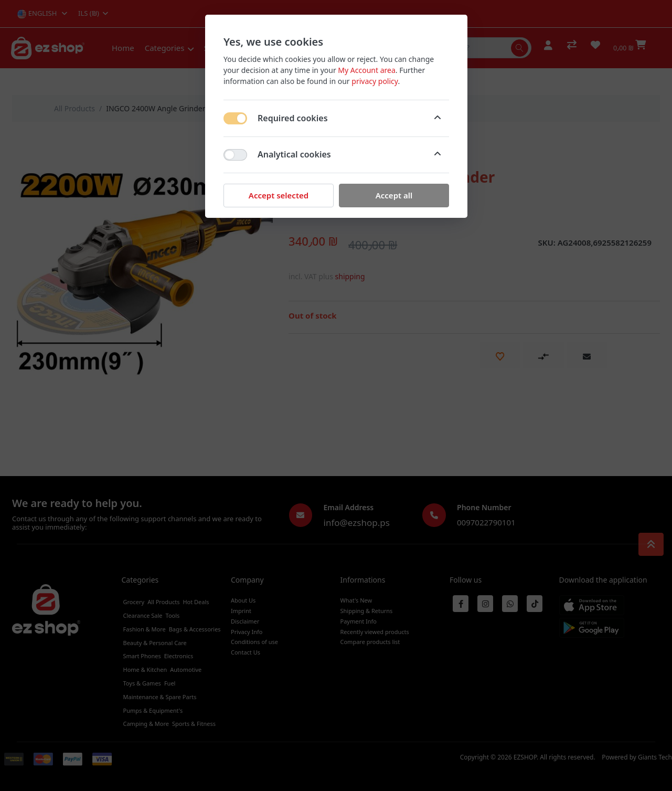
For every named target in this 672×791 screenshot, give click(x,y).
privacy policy (375, 81)
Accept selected (278, 195)
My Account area (366, 70)
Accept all (394, 195)
